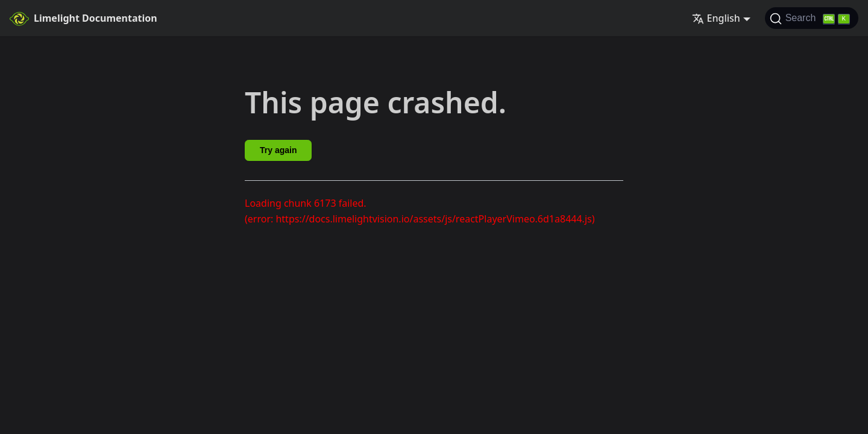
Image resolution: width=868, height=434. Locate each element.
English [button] (716, 18)
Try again (278, 150)
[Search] (812, 18)
